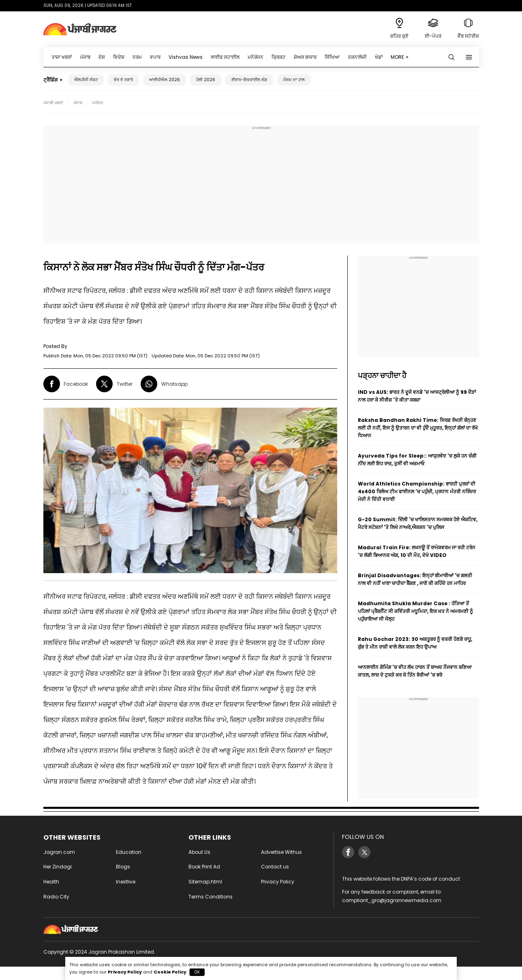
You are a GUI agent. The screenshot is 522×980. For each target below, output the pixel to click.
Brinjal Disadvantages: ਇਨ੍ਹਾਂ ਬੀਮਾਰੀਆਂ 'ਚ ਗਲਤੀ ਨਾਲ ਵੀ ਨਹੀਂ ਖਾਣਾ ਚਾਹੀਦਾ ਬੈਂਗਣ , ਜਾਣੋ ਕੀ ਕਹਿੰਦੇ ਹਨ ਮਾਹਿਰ (415, 579)
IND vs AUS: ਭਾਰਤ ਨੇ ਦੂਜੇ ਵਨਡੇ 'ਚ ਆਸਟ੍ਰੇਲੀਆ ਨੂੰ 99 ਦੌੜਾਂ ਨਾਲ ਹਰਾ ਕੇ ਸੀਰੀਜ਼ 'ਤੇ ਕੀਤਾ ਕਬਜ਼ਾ (417, 396)
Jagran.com (59, 852)
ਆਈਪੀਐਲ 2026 (165, 80)
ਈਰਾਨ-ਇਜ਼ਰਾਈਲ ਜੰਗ (249, 80)
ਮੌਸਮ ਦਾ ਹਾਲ (294, 80)
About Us (199, 852)
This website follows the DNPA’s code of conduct (401, 879)
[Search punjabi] (451, 57)
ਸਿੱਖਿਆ (332, 57)
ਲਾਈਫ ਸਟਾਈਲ (225, 57)
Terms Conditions (211, 897)
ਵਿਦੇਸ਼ (119, 57)
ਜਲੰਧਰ (98, 103)
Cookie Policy (170, 972)
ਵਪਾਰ (155, 57)
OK (197, 972)
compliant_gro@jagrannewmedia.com (392, 900)
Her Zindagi (58, 867)
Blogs (123, 867)
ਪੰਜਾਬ (85, 57)
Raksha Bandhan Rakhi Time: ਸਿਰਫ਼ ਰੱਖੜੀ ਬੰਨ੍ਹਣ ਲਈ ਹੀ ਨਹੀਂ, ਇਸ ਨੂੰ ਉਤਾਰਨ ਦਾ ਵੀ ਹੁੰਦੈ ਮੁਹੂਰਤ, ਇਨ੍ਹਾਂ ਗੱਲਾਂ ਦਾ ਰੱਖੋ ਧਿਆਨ (418, 428)
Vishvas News (186, 57)
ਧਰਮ (137, 57)
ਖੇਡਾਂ (379, 57)
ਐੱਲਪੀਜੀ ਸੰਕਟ (86, 80)
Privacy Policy (278, 882)
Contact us (275, 867)
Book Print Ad (204, 867)
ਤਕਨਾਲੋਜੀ (357, 57)
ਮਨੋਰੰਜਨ (256, 57)
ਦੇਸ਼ (102, 57)
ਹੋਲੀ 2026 (206, 80)
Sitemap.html (205, 882)
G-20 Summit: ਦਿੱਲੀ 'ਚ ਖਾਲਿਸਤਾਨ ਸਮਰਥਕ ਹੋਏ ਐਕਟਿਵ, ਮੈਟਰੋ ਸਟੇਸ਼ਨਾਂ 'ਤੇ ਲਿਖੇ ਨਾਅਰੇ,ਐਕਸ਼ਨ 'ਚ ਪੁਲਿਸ (418, 523)
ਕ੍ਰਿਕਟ (279, 57)
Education (129, 852)
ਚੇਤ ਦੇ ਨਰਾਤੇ (123, 80)
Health (51, 882)
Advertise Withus (281, 852)
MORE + (400, 57)
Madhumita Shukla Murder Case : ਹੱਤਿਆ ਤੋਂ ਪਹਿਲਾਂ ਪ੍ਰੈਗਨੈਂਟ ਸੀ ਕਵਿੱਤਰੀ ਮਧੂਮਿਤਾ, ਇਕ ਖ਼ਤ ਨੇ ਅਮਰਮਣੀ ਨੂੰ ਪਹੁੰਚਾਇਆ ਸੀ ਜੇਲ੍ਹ (415, 611)
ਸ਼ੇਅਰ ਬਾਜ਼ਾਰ (305, 57)
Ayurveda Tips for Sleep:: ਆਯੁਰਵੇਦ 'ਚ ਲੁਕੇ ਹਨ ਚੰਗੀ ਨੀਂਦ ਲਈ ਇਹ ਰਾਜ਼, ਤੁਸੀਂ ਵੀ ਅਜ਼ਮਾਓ (417, 460)
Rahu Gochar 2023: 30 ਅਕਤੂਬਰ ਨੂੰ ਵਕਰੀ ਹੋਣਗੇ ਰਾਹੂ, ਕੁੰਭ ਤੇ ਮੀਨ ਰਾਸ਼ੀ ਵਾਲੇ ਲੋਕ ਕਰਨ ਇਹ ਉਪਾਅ (415, 643)
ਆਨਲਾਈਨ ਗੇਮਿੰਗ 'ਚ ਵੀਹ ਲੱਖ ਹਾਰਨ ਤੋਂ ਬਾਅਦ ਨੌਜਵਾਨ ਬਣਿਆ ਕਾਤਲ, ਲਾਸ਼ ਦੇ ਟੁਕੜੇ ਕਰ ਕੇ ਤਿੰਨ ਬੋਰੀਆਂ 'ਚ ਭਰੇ (415, 671)
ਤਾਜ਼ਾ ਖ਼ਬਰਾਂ (62, 57)
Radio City (56, 897)
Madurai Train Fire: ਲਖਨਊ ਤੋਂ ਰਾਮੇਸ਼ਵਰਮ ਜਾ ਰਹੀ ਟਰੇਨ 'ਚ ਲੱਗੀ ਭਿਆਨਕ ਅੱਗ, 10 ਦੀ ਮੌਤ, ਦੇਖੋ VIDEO (417, 551)
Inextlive (126, 882)
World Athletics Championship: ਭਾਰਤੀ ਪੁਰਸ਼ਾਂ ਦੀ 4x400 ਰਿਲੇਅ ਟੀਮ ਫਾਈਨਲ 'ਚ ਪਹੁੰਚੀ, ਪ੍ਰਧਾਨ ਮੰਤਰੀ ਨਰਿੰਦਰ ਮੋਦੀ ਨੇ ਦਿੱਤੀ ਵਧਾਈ (417, 491)
